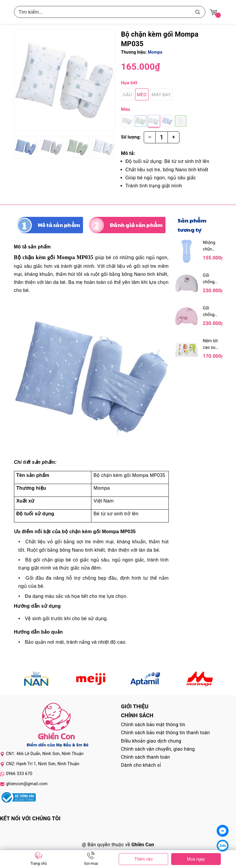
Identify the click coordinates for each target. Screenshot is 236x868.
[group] (65, 80)
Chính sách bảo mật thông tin (153, 725)
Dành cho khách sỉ (141, 765)
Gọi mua (91, 864)
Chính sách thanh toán (146, 757)
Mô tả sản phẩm (59, 225)
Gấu (127, 95)
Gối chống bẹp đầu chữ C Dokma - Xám (211, 279)
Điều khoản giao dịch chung (151, 741)
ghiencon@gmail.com (27, 784)
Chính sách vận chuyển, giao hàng (158, 749)
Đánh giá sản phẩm (136, 225)
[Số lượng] (162, 137)
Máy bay (161, 95)
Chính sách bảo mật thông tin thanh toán (165, 733)
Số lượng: (131, 137)
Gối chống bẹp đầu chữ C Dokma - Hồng (211, 312)
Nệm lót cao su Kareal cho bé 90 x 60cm (210, 344)
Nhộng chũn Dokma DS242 (210, 246)
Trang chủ (39, 864)
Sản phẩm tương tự (192, 225)
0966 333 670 (19, 774)
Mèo (142, 95)
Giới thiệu (135, 706)
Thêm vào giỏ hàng (143, 861)
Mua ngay (196, 859)
